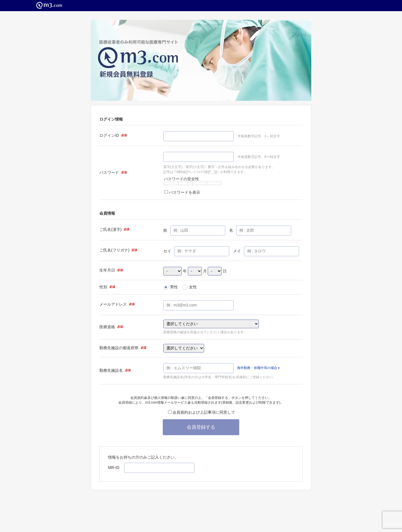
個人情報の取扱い (169, 398)
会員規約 (139, 398)
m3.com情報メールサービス (168, 402)
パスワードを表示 (182, 192)
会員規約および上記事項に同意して (202, 412)
